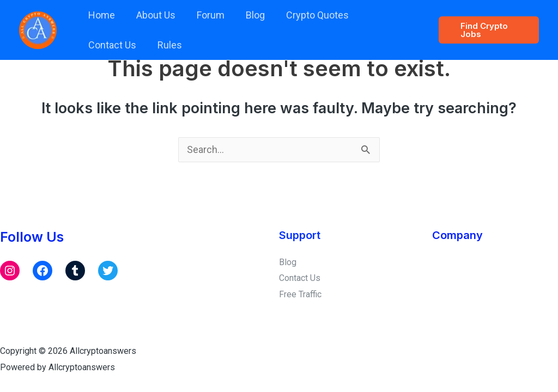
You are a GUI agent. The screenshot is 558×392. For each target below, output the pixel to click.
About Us (153, 15)
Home (101, 15)
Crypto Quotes (310, 15)
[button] (487, 30)
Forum (206, 15)
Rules (99, 45)
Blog (249, 15)
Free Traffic (300, 294)
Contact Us (385, 15)
